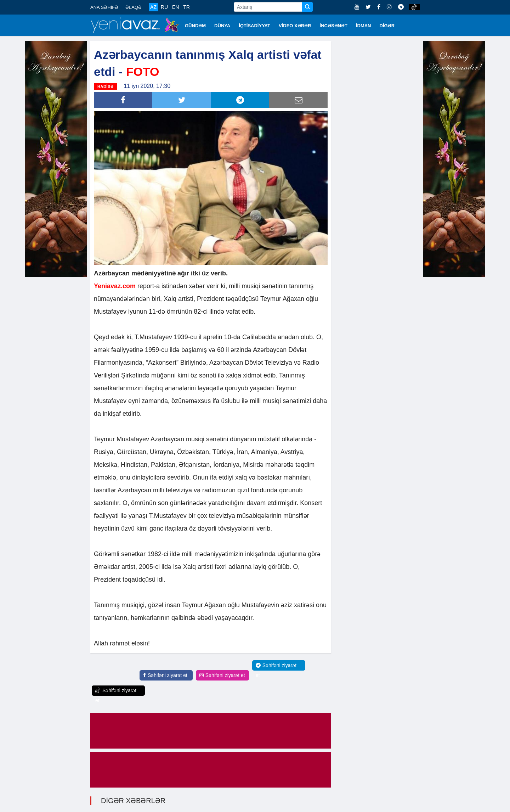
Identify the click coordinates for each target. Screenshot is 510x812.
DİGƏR (387, 26)
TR (186, 7)
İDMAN (364, 26)
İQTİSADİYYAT (254, 26)
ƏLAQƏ (134, 7)
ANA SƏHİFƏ (104, 7)
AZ (153, 7)
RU (164, 7)
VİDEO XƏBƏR (295, 26)
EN (175, 7)
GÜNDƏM (195, 26)
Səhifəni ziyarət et (165, 675)
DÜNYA (222, 26)
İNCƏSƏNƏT (334, 26)
